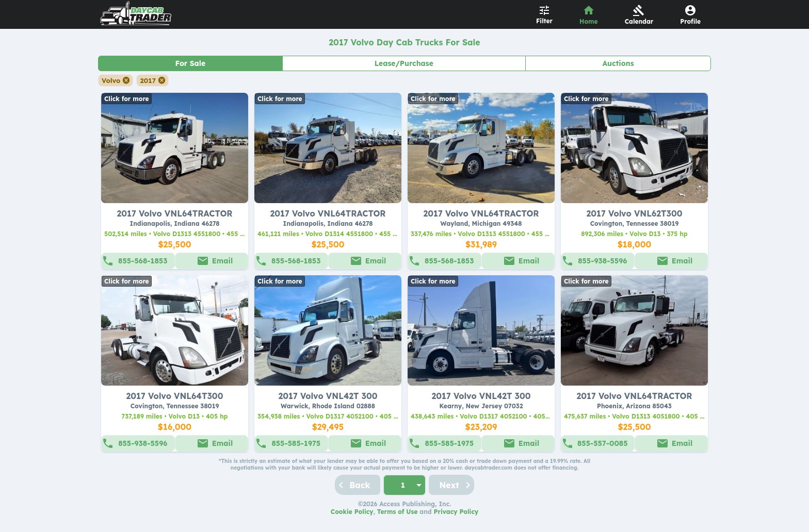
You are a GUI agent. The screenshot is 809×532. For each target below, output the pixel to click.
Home (589, 21)
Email (222, 261)
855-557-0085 (603, 443)
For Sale (190, 63)
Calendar (639, 21)
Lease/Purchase (404, 63)
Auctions (618, 63)
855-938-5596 (602, 261)
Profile (690, 21)
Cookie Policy (352, 512)
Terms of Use (398, 512)
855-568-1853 (143, 261)
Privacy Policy (456, 512)
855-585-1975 (296, 443)
